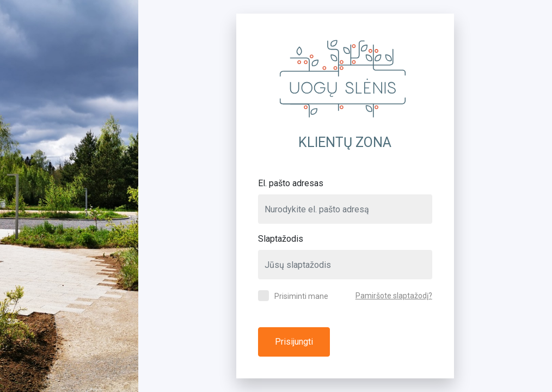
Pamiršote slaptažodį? (394, 296)
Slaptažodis (281, 239)
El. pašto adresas (291, 183)
